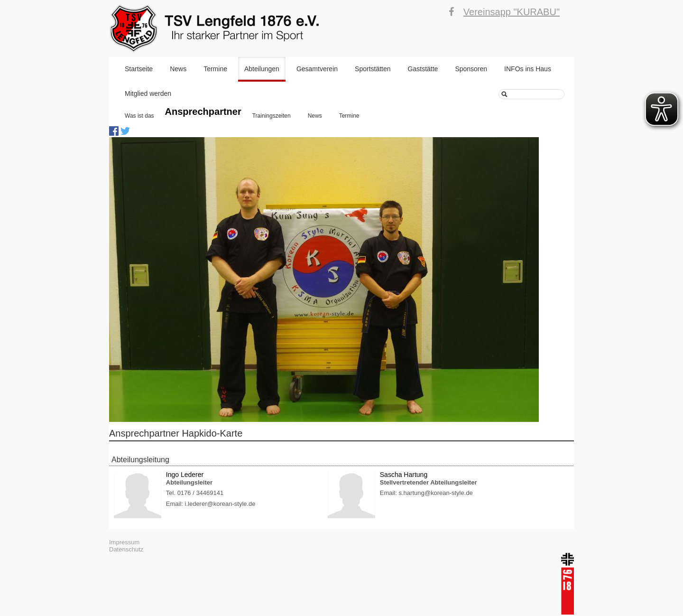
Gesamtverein (317, 69)
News (178, 69)
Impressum (124, 542)
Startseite (139, 69)
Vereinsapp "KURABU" (512, 12)
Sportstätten (373, 69)
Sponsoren (471, 69)
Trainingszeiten (272, 116)
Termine (215, 69)
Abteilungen (262, 69)
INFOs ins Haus (528, 69)
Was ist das (139, 116)
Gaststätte (423, 69)
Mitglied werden (148, 93)
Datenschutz (126, 549)
